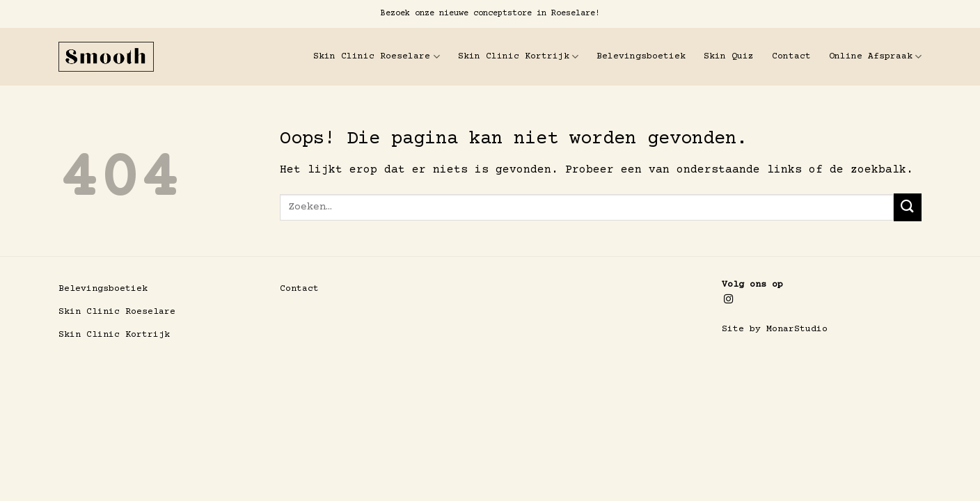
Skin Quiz (729, 56)
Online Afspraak (875, 57)
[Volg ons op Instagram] (728, 300)
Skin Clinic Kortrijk (518, 57)
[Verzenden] (908, 207)
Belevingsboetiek (641, 56)
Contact (791, 56)
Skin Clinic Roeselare (376, 57)
